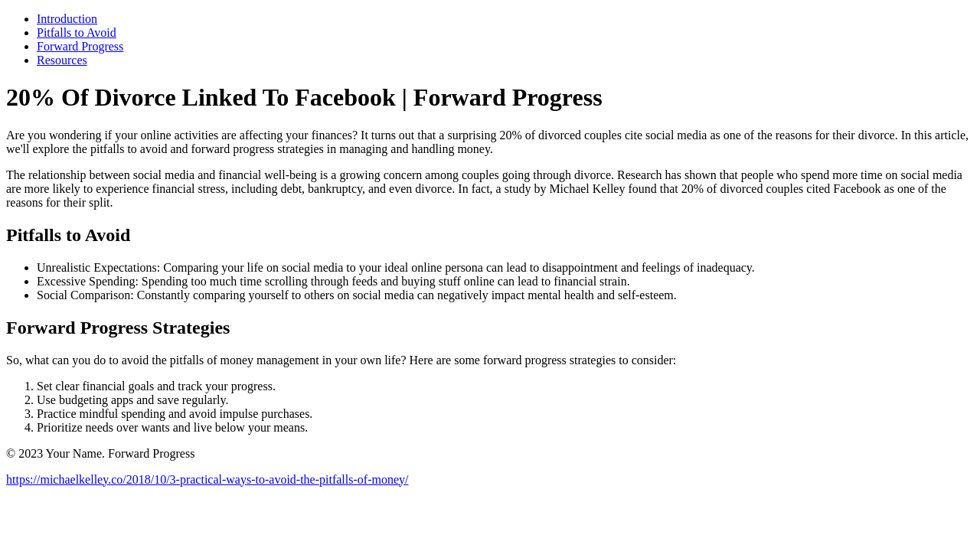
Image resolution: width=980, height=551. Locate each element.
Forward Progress (80, 46)
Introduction (67, 19)
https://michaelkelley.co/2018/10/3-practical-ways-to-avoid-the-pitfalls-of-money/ (207, 479)
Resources (62, 60)
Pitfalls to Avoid (77, 33)
